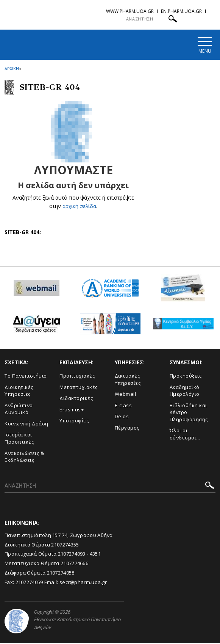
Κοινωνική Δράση (27, 425)
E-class (123, 406)
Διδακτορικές (76, 399)
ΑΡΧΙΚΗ (12, 70)
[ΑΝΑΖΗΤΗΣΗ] (153, 19)
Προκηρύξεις (186, 377)
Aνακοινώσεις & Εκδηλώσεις (24, 457)
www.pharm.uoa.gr (130, 11)
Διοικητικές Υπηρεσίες (19, 391)
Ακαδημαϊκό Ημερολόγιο (185, 391)
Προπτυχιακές (77, 377)
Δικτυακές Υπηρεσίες (128, 380)
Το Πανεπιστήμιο (26, 377)
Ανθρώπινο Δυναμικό (19, 410)
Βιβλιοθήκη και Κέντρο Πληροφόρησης (189, 413)
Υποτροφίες (74, 422)
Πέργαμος (127, 429)
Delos (122, 417)
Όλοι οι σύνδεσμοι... (185, 435)
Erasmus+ (72, 410)
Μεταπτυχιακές (79, 388)
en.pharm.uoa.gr (181, 11)
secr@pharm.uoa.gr (83, 583)
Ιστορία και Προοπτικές (19, 439)
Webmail (126, 395)
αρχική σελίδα (79, 207)
